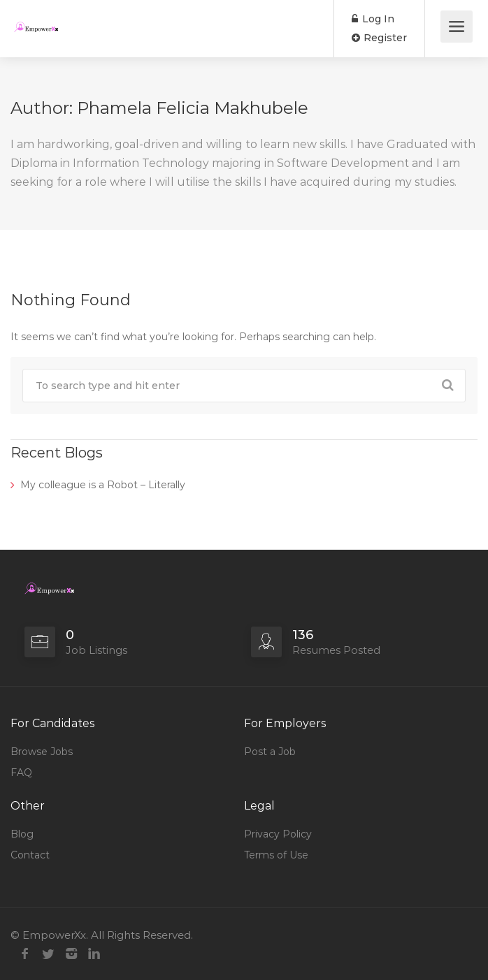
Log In (373, 19)
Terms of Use (276, 855)
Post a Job (270, 752)
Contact (30, 855)
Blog (22, 834)
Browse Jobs (42, 752)
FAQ (21, 773)
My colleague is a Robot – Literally (103, 485)
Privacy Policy (278, 834)
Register (379, 38)
